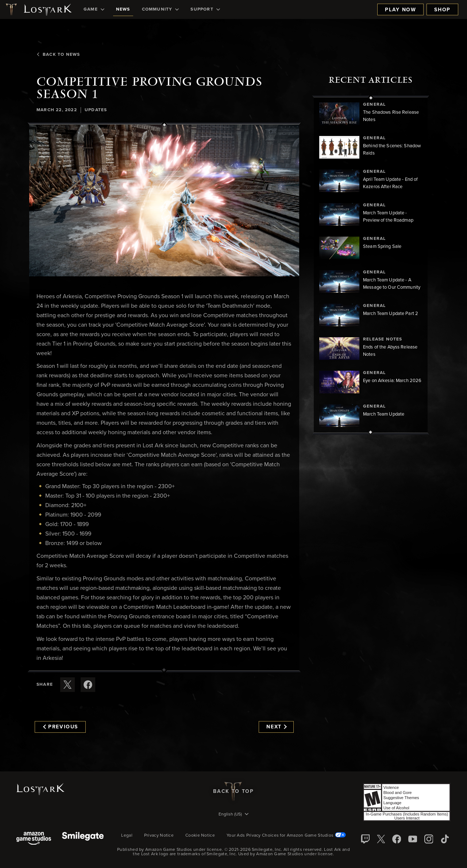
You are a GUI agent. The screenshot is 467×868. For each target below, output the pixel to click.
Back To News (58, 55)
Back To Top (233, 791)
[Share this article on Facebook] (88, 685)
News (123, 9)
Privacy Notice (159, 836)
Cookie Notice (200, 836)
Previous (61, 727)
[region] (371, 265)
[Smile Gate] (83, 839)
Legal (127, 836)
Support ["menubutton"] (205, 9)
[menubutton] (233, 815)
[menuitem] (94, 9)
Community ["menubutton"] (161, 9)
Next (276, 727)
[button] (164, 201)
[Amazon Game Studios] (34, 839)
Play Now (400, 10)
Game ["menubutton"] (94, 9)
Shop (442, 10)
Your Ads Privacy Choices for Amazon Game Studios (286, 836)
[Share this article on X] (67, 685)
